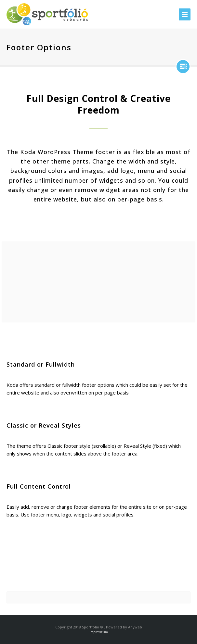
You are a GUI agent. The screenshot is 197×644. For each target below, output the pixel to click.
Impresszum (99, 632)
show (183, 67)
